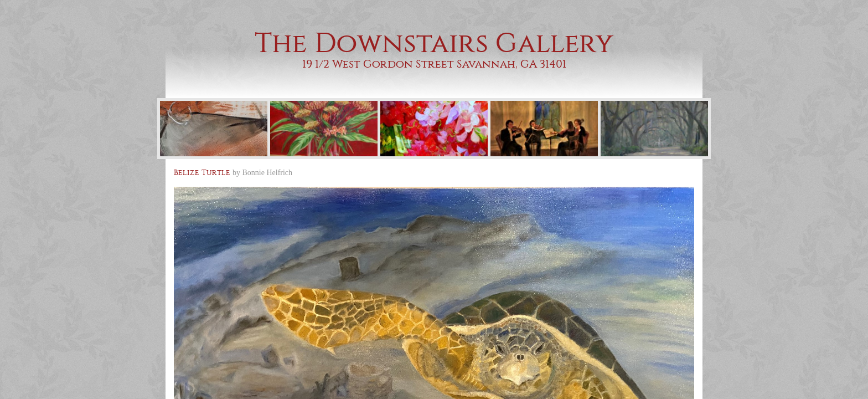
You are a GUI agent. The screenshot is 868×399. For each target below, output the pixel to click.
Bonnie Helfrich (268, 173)
